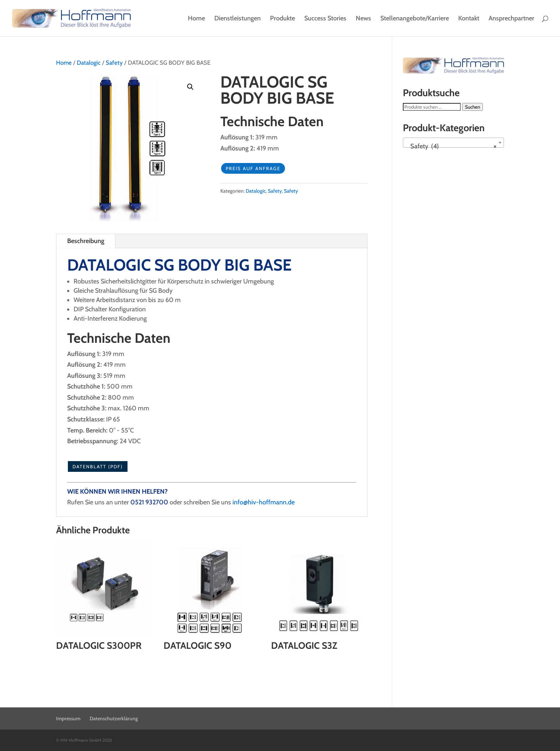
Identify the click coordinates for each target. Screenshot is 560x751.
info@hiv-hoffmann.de (264, 502)
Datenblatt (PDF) (98, 466)
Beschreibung (86, 241)
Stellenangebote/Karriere (415, 19)
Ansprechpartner (511, 19)
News (363, 19)
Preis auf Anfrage (253, 168)
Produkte (282, 19)
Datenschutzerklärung (114, 718)
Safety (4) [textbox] (451, 146)
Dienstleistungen (237, 19)
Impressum (68, 718)
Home (196, 19)
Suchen (472, 107)
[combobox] (454, 143)
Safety (114, 63)
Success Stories (325, 19)
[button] (190, 87)
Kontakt (469, 19)
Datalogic (89, 63)
